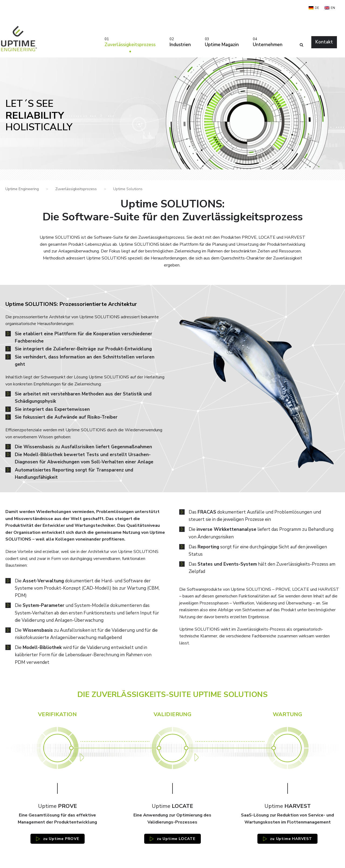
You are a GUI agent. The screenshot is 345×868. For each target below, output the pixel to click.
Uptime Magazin (222, 42)
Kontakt (324, 42)
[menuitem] (314, 8)
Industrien (180, 42)
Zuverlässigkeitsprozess (130, 42)
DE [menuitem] (317, 8)
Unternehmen (268, 42)
